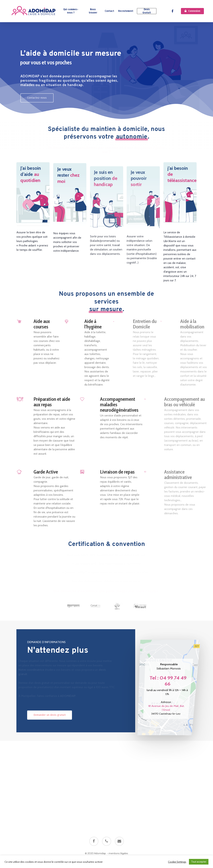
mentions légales (118, 853)
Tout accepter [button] (199, 862)
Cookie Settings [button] (177, 862)
